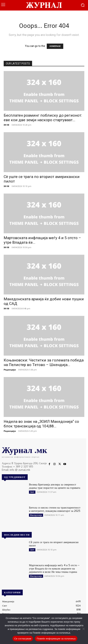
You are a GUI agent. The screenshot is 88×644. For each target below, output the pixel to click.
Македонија (36, 515)
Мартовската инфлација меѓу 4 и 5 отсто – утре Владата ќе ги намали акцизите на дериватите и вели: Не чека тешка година (54, 568)
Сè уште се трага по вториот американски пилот (54, 544)
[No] (83, 629)
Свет (32, 492)
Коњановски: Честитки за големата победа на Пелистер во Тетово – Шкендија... (44, 362)
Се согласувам (23, 639)
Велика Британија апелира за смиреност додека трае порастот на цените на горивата (55, 486)
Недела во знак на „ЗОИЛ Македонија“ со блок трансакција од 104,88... (41, 424)
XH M (6, 125)
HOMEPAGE (55, 46)
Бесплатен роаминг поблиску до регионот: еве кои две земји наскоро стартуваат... (43, 118)
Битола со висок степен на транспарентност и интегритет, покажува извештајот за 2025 (55, 509)
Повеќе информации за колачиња (56, 639)
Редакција (10, 370)
